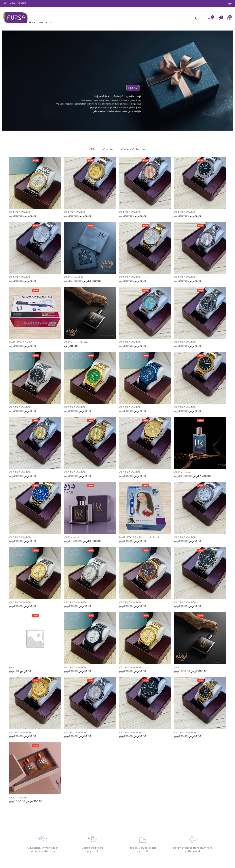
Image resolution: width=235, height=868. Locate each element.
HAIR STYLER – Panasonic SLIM (139, 537)
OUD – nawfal (18, 797)
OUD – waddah (73, 277)
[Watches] (46, 22)
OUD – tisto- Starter (76, 342)
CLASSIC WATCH (20, 212)
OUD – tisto (181, 667)
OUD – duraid (72, 537)
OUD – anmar (182, 472)
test (12, 667)
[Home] (32, 22)
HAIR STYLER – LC (21, 342)
